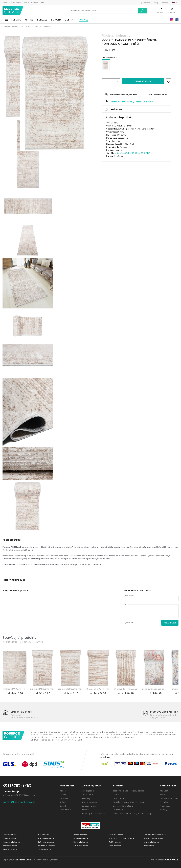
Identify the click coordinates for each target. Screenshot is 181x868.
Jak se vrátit (88, 795)
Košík (177, 12)
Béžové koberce (10, 835)
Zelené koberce (10, 849)
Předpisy (86, 798)
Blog (156, 3)
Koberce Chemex (14, 11)
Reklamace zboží (90, 802)
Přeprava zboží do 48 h (163, 712)
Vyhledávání (130, 11)
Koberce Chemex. (26, 860)
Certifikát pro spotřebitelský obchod (129, 802)
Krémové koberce (46, 842)
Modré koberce (10, 846)
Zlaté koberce (44, 849)
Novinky (83, 20)
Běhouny (56, 20)
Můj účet (144, 12)
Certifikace (118, 810)
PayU (108, 757)
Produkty (164, 802)
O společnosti (144, 3)
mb (117, 81)
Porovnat (166, 12)
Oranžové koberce (46, 846)
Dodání (86, 810)
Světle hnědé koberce (153, 838)
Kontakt (165, 3)
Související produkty (19, 638)
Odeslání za (12, 3)
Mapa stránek (119, 798)
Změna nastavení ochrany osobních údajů (132, 813)
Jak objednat (116, 109)
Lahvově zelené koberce (155, 835)
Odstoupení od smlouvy (93, 813)
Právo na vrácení (34, 3)
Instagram (171, 20)
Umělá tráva (65, 810)
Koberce (16, 20)
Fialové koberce (80, 838)
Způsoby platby (90, 806)
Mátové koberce (151, 842)
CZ (177, 2)
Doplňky (70, 20)
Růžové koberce (80, 846)
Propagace (165, 806)
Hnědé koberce (80, 835)
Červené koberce (46, 838)
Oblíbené (155, 12)
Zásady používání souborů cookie (128, 791)
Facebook (177, 20)
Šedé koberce (115, 846)
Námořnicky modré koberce (121, 838)
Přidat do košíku (143, 81)
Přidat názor (170, 623)
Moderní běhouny (42, 27)
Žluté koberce (115, 842)
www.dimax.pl (172, 860)
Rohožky (42, 20)
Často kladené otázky (123, 806)
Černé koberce (9, 838)
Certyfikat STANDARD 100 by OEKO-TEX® (133, 153)
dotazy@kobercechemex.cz (21, 802)
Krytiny (29, 20)
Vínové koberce (115, 835)
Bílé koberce (43, 835)
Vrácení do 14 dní (22, 712)
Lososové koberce (11, 842)
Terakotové (149, 846)
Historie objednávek (169, 798)
